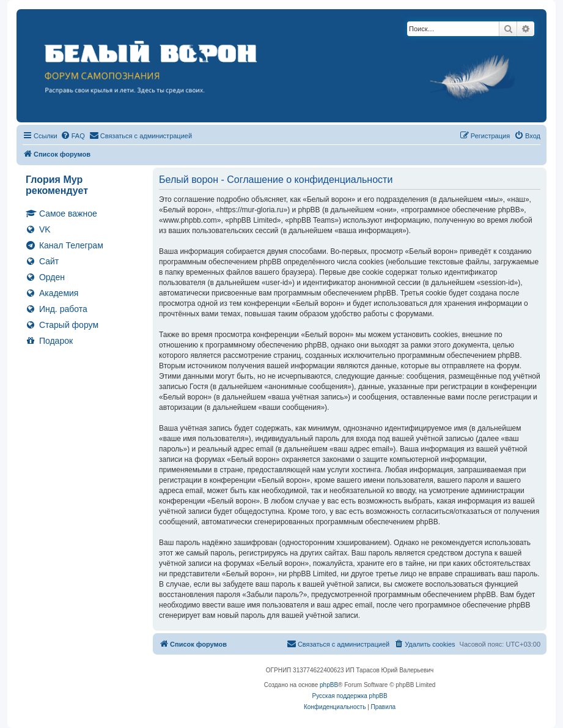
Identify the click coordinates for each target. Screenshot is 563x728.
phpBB (329, 685)
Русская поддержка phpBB (349, 696)
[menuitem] (73, 136)
